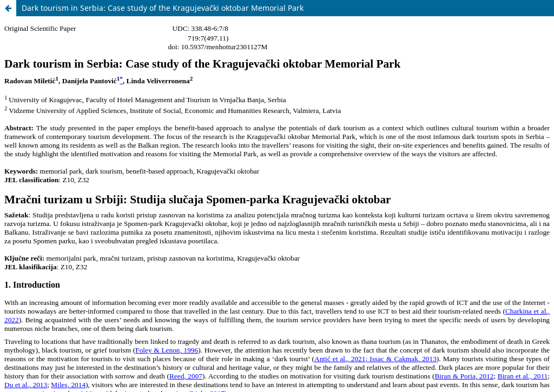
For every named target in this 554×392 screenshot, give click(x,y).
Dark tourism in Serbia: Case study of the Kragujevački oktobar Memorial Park (163, 8)
